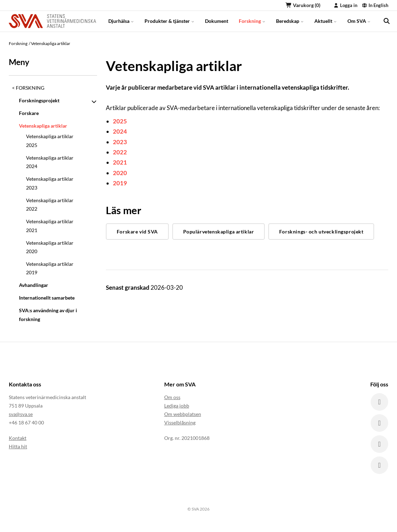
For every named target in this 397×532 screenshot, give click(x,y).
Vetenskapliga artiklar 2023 (50, 183)
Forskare (29, 113)
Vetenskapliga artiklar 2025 (50, 140)
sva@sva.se (21, 414)
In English (375, 5)
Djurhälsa (121, 21)
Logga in (345, 5)
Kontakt (18, 438)
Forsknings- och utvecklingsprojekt (321, 232)
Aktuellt (326, 21)
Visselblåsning (180, 422)
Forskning (252, 21)
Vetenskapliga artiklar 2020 (50, 247)
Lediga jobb (177, 406)
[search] (386, 21)
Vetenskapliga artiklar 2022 (50, 204)
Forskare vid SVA (137, 232)
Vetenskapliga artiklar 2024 (50, 162)
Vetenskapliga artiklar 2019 (50, 268)
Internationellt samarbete (47, 298)
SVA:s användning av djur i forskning (48, 315)
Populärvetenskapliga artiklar (219, 232)
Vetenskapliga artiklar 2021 (50, 226)
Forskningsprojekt (39, 100)
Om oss (172, 397)
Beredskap (290, 21)
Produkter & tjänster (169, 21)
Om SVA (359, 21)
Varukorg (303, 5)
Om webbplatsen (183, 414)
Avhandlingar (34, 285)
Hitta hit (18, 446)
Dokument (217, 21)
